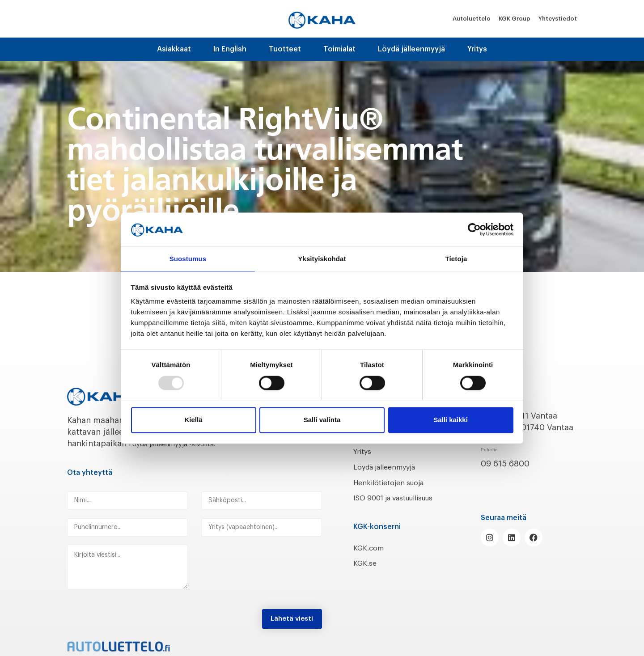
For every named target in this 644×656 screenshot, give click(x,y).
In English (230, 49)
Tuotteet (285, 49)
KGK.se (366, 575)
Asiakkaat (174, 49)
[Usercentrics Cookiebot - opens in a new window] (474, 229)
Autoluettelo (472, 19)
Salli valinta (322, 421)
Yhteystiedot (558, 19)
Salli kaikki (451, 421)
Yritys (477, 49)
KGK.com (371, 559)
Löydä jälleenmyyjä (411, 49)
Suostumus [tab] (188, 259)
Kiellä (193, 421)
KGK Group (515, 19)
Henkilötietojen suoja (395, 482)
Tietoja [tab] (456, 259)
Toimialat (339, 49)
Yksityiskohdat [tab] (322, 259)
